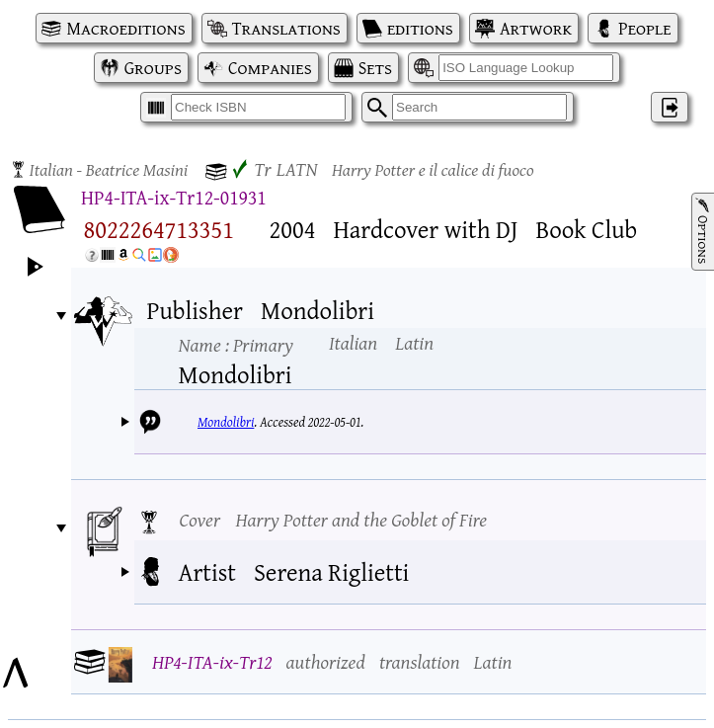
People (644, 28)
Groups (153, 68)
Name (236, 344)
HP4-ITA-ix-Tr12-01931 (174, 197)
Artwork (536, 28)
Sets (375, 68)
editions (420, 28)
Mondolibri (226, 422)
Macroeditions (125, 28)
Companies (270, 68)
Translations (286, 28)
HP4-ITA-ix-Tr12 (212, 661)
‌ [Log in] (670, 107)
